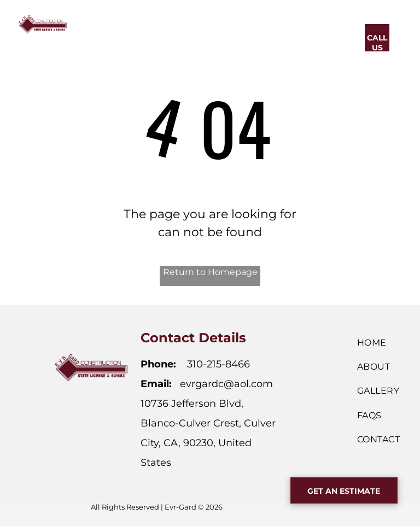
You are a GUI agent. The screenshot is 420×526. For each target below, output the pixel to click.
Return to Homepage (210, 272)
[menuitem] (128, 36)
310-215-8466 (218, 364)
